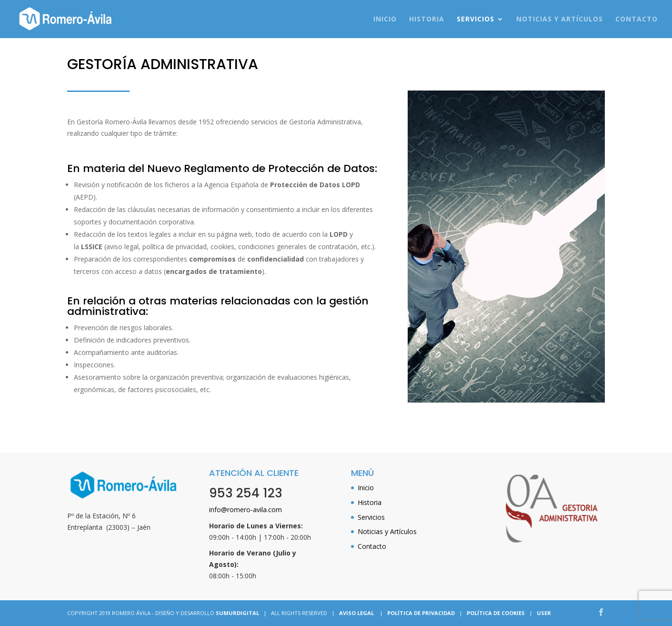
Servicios (476, 20)
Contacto (637, 20)
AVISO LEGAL (356, 613)
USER (544, 613)
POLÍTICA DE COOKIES (496, 613)
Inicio (385, 20)
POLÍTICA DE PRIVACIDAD (421, 613)
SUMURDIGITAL (237, 613)
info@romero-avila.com (246, 510)
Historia (427, 20)
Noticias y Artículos (560, 20)
